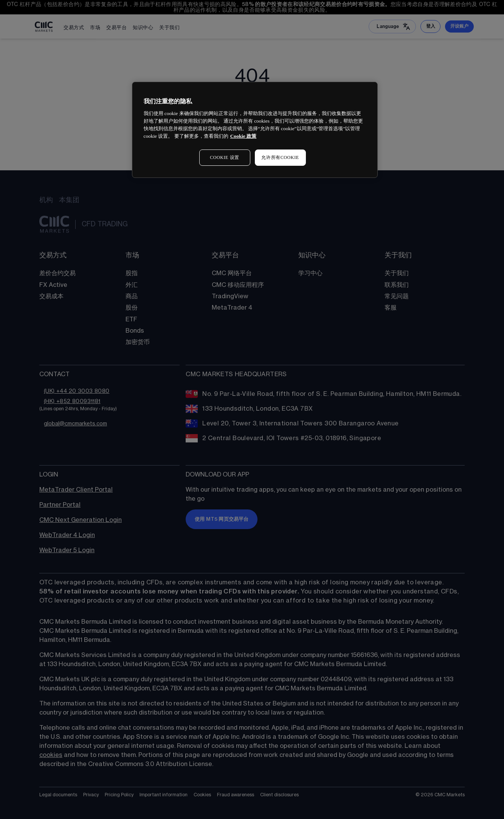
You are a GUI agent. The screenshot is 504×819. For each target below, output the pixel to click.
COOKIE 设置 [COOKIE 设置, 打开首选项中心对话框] (225, 157)
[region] (255, 130)
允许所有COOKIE (280, 157)
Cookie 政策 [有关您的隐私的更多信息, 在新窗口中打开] (243, 136)
